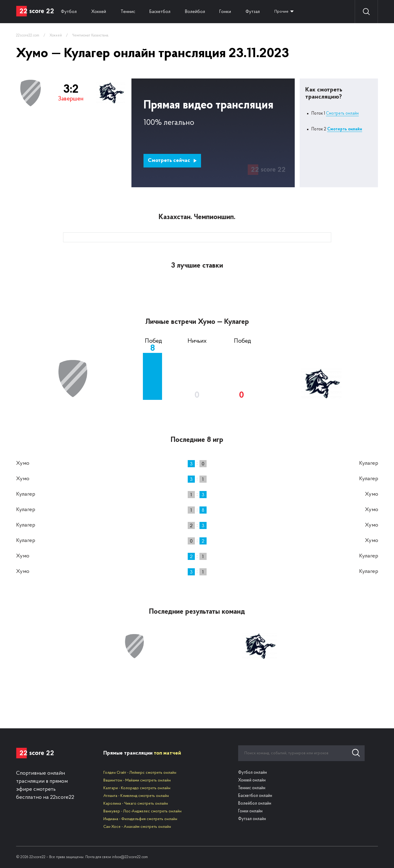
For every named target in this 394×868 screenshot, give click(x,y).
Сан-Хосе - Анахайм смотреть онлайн (137, 827)
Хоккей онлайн (252, 780)
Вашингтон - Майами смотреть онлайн (137, 780)
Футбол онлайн (253, 773)
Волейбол (200, 12)
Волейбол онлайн (255, 804)
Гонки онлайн (250, 811)
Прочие (290, 12)
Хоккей (100, 12)
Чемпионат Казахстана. (91, 36)
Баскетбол (164, 12)
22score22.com (28, 36)
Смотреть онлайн (342, 114)
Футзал (259, 12)
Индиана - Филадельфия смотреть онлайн (140, 819)
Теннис (130, 12)
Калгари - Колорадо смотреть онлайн (137, 788)
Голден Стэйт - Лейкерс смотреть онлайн (140, 773)
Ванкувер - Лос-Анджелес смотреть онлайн (142, 811)
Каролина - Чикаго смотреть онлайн (136, 804)
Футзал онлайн (252, 819)
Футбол (69, 12)
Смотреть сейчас (172, 161)
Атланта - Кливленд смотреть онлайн (136, 796)
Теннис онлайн (252, 788)
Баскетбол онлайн (255, 796)
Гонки (231, 12)
